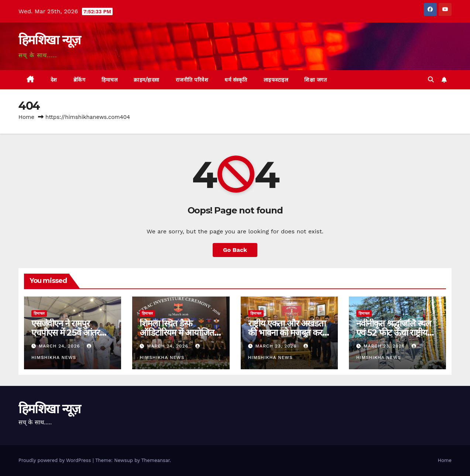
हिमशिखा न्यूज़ (49, 40)
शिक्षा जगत (315, 80)
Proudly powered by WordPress (56, 460)
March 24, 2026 (60, 346)
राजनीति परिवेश (192, 80)
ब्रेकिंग (80, 80)
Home (26, 117)
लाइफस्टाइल (276, 80)
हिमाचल (109, 80)
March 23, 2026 (277, 346)
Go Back (235, 250)
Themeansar (156, 460)
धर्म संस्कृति (236, 80)
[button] (431, 80)
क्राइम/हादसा (147, 80)
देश (54, 80)
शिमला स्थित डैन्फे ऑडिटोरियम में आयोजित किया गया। (177, 333)
